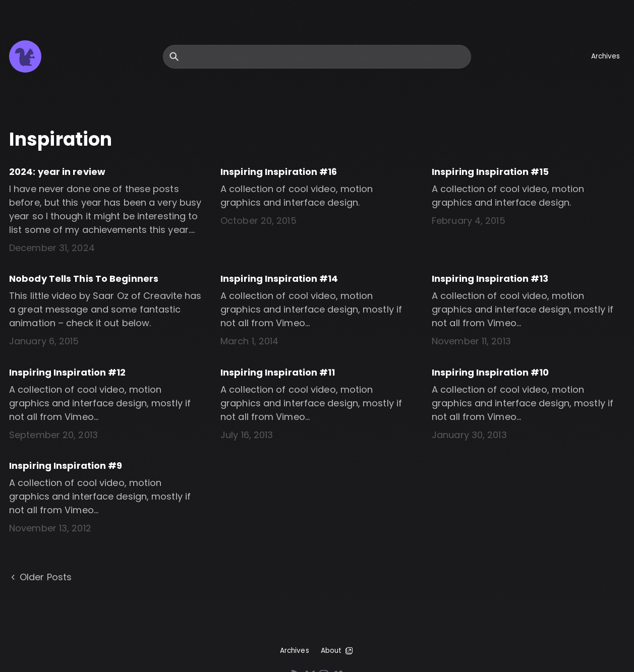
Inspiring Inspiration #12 (68, 372)
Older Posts (40, 577)
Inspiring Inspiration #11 (278, 372)
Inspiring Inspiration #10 (491, 372)
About (338, 651)
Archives (606, 56)
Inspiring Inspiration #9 (66, 466)
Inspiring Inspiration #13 (490, 279)
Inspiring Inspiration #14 (279, 279)
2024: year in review (57, 172)
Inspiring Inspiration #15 (491, 172)
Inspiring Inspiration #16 (279, 172)
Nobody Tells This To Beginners (84, 279)
